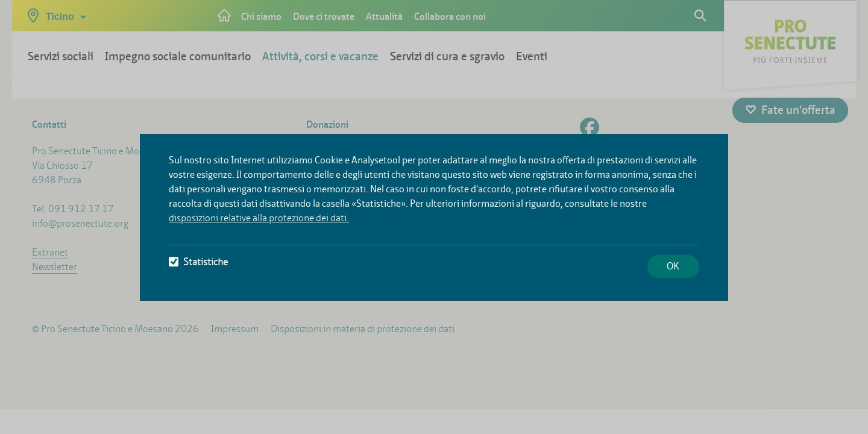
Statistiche (198, 262)
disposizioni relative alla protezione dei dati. (259, 218)
